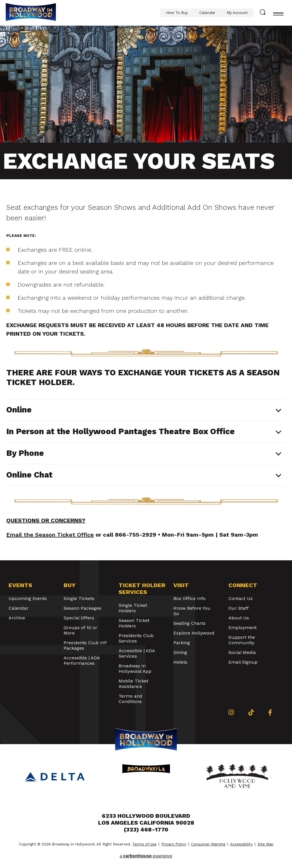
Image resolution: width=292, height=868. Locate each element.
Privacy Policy (174, 844)
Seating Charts (189, 623)
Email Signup (243, 662)
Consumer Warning (208, 844)
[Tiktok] (251, 712)
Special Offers (79, 618)
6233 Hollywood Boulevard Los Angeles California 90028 (146, 819)
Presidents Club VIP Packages (85, 645)
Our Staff (239, 608)
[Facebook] (270, 712)
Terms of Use (144, 844)
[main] (146, 293)
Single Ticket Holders (133, 608)
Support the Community (242, 640)
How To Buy (177, 13)
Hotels (180, 662)
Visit (181, 585)
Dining (180, 652)
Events (20, 585)
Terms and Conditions (130, 699)
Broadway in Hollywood (31, 13)
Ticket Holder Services (142, 589)
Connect (243, 585)
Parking (182, 643)
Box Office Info (189, 598)
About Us (239, 618)
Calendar (207, 13)
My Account (237, 13)
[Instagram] (231, 712)
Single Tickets (79, 598)
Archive (17, 618)
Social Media (242, 652)
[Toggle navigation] (278, 13)
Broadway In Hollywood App (135, 668)
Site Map (265, 844)
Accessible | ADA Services (137, 653)
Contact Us (241, 598)
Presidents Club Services (136, 638)
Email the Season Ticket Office (50, 535)
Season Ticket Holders (134, 623)
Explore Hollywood (194, 633)
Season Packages (82, 608)
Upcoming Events (28, 598)
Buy (70, 585)
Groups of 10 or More (80, 630)
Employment (243, 628)
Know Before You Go (192, 611)
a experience (146, 856)
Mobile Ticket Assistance (133, 684)
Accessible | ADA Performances (82, 660)
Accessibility (241, 844)
